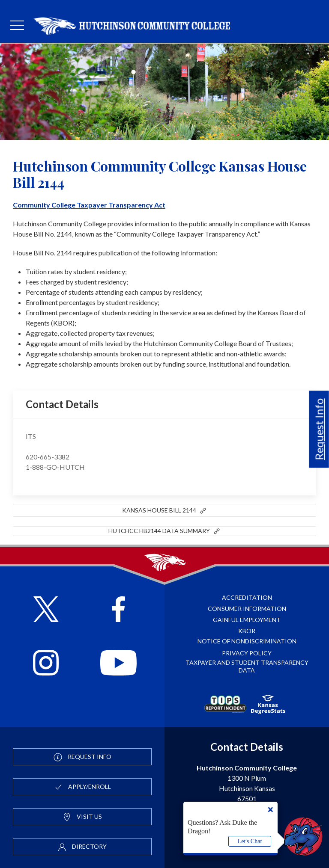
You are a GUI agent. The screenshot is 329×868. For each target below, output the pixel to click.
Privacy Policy (247, 653)
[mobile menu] (17, 26)
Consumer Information (247, 609)
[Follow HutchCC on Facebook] (118, 610)
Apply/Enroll (82, 787)
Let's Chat (250, 841)
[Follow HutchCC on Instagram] (46, 664)
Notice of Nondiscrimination (247, 641)
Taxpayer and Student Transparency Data (247, 666)
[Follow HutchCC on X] (46, 610)
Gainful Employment (247, 620)
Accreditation (247, 597)
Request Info (319, 429)
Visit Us (82, 817)
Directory (82, 847)
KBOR (247, 631)
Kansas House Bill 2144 (165, 511)
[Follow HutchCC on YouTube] (118, 664)
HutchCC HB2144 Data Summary (165, 531)
